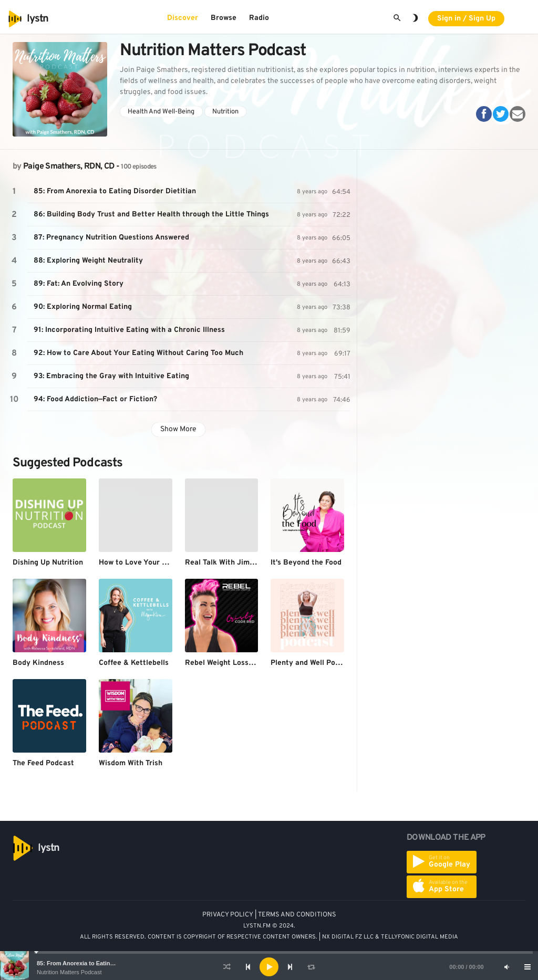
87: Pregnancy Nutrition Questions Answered (111, 238)
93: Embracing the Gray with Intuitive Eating (111, 376)
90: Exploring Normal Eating (83, 307)
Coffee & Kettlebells (134, 663)
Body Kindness (38, 663)
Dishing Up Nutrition (48, 563)
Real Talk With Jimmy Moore (234, 563)
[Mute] (506, 967)
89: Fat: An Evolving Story (79, 284)
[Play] (269, 967)
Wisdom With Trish (131, 763)
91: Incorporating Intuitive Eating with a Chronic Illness (129, 330)
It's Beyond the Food (306, 563)
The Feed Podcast (43, 763)
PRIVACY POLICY (228, 915)
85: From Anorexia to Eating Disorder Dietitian (100, 963)
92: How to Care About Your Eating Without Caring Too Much (138, 353)
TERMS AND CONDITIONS (297, 915)
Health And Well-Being (161, 112)
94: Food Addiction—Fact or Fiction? (95, 399)
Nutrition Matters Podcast (69, 972)
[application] (269, 967)
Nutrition (225, 112)
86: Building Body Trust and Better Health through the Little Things (151, 215)
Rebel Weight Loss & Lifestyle (237, 663)
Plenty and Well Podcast (313, 663)
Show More (178, 429)
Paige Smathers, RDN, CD (69, 166)
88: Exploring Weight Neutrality (88, 261)
